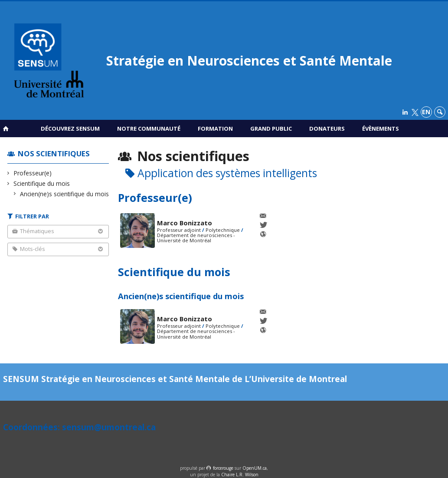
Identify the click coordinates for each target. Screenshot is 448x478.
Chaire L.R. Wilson (240, 475)
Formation (215, 129)
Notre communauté (149, 129)
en (426, 112)
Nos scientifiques (54, 153)
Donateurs (327, 129)
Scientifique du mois (42, 183)
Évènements (381, 129)
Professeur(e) (33, 173)
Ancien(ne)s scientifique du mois (65, 194)
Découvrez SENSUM (70, 129)
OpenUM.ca (255, 468)
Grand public (271, 129)
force (223, 468)
